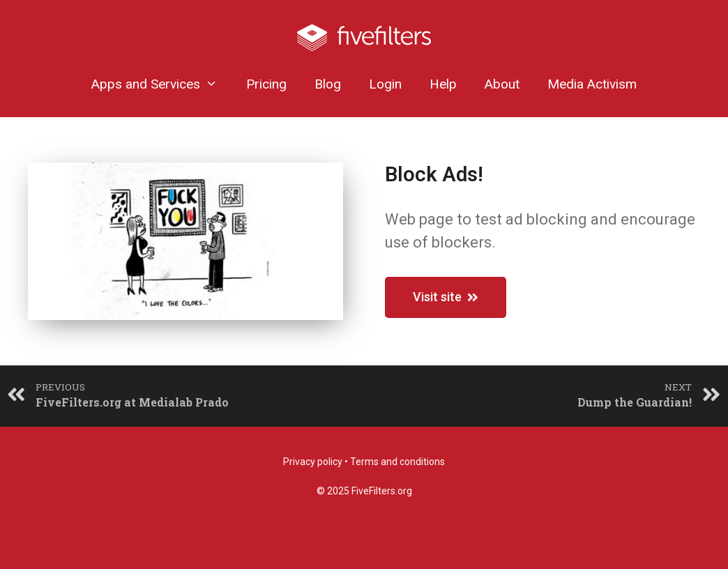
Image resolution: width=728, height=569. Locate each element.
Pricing (266, 84)
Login (385, 84)
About (502, 84)
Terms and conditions (397, 462)
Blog (328, 84)
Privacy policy (313, 462)
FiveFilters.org (382, 491)
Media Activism (592, 84)
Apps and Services (161, 84)
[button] (446, 297)
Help (443, 84)
